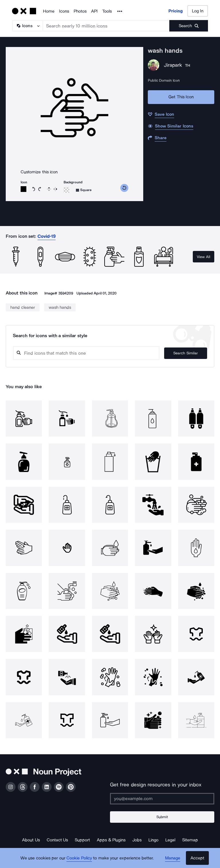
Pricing (176, 11)
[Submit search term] (189, 26)
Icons (64, 11)
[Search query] (86, 353)
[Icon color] (23, 189)
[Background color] (66, 190)
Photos (80, 11)
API (94, 11)
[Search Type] (27, 26)
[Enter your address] (162, 799)
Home (49, 11)
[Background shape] (84, 190)
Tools (107, 11)
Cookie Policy (79, 858)
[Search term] (106, 26)
